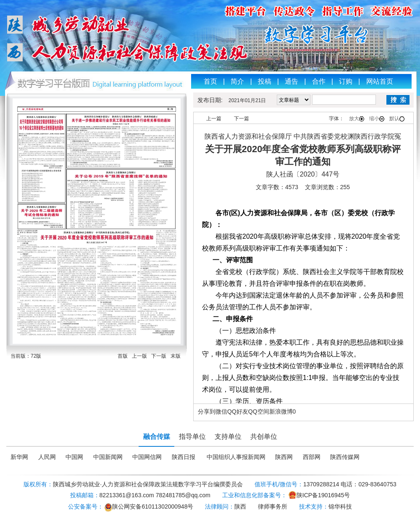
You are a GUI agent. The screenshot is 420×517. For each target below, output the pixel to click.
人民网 (47, 457)
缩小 (377, 119)
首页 (210, 81)
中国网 (74, 457)
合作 (319, 81)
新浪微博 (281, 411)
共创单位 (264, 437)
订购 (346, 81)
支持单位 (228, 437)
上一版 (139, 356)
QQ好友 (238, 411)
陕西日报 (184, 457)
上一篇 (214, 119)
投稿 (265, 81)
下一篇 (241, 119)
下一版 (159, 356)
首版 (123, 356)
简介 (237, 81)
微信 (221, 411)
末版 (176, 356)
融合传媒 (157, 437)
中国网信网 (147, 457)
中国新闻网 (108, 457)
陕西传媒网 (345, 457)
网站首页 (380, 81)
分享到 (207, 411)
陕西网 (284, 457)
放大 (357, 119)
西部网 (312, 457)
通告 (291, 81)
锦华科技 (340, 506)
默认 (397, 119)
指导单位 (192, 437)
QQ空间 (259, 411)
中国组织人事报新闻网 (236, 457)
